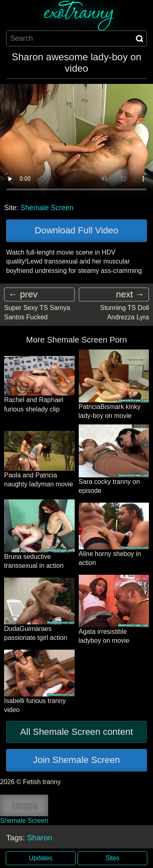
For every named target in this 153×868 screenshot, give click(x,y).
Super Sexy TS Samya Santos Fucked (37, 312)
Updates (41, 858)
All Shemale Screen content (76, 732)
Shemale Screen (47, 208)
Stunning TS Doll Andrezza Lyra (124, 312)
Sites (113, 858)
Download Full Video (76, 230)
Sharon (40, 838)
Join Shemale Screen (76, 760)
